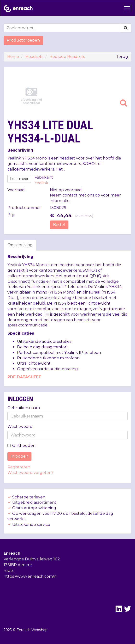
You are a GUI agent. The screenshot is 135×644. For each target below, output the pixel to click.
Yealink (41, 183)
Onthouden (21, 445)
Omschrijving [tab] (20, 245)
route (9, 571)
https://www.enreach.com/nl (31, 576)
